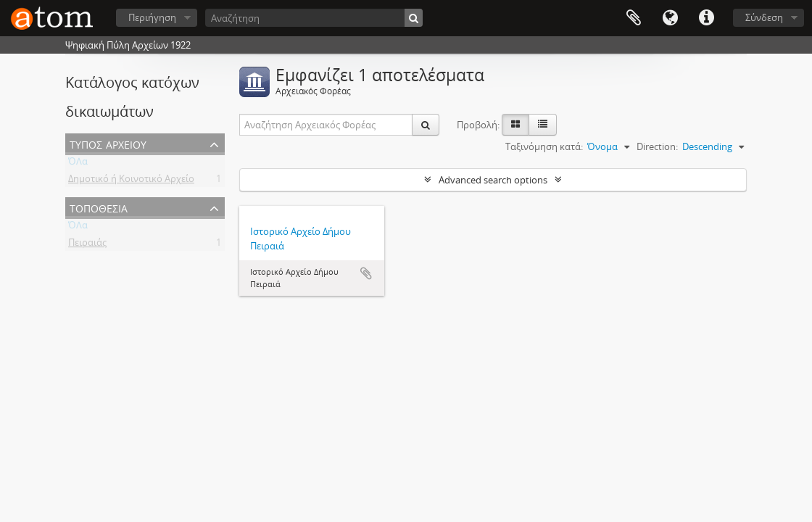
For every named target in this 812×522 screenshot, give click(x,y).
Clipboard (634, 18)
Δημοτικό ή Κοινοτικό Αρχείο (131, 181)
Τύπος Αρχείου (108, 143)
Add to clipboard (366, 273)
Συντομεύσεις (706, 18)
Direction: (657, 146)
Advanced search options (493, 180)
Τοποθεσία (99, 207)
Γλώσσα (670, 18)
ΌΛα (78, 164)
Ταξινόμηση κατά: (544, 146)
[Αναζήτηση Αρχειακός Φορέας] (326, 125)
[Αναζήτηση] (314, 18)
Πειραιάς (87, 245)
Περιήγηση (152, 17)
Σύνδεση (764, 17)
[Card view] (515, 125)
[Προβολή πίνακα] (543, 125)
